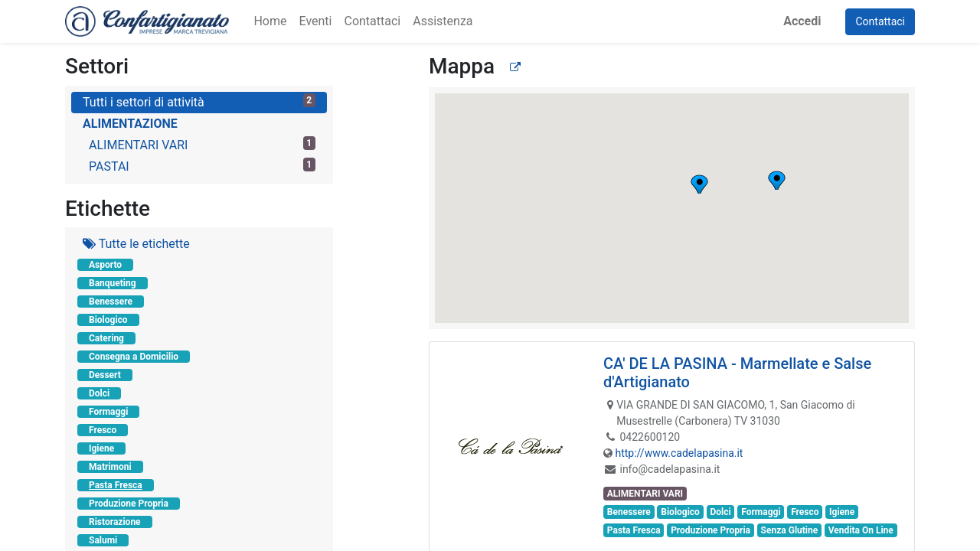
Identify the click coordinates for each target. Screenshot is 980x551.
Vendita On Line (861, 530)
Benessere (111, 302)
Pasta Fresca (116, 485)
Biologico (108, 320)
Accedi (802, 21)
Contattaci (880, 21)
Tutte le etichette (136, 244)
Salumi (103, 540)
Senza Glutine (790, 530)
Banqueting (113, 283)
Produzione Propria (129, 504)
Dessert (105, 375)
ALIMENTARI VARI (202, 144)
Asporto (105, 265)
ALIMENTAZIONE (130, 124)
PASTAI (202, 166)
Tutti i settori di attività (199, 101)
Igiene (101, 448)
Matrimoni (110, 467)
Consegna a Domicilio (134, 357)
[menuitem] (270, 21)
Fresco (103, 430)
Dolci (99, 393)
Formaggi (108, 412)
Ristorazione (115, 522)
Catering (106, 338)
